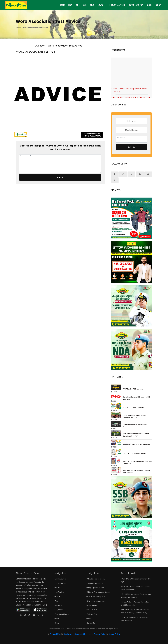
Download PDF (136, 5)
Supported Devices (83, 634)
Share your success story (96, 601)
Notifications (60, 592)
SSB (85, 5)
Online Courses (61, 579)
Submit (60, 178)
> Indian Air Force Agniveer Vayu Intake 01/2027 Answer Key (129, 92)
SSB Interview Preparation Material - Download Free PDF (137, 435)
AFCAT (58, 588)
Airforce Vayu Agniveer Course (99, 592)
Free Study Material (116, 5)
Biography (59, 610)
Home (18, 28)
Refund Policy (114, 634)
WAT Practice (92, 610)
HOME (62, 5)
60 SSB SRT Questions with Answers (136, 444)
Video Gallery (92, 605)
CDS (78, 5)
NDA (70, 5)
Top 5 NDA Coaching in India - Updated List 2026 (134, 417)
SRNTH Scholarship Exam (97, 597)
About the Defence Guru (96, 579)
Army (57, 601)
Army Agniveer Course (95, 588)
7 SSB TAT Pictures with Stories (134, 453)
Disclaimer (68, 634)
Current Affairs (61, 583)
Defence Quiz (92, 614)
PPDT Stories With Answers (133, 389)
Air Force (58, 605)
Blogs (150, 5)
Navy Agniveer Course (95, 583)
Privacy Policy (100, 634)
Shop (159, 5)
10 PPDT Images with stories (133, 407)
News (100, 5)
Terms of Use (55, 634)
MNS (92, 5)
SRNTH (58, 597)
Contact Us (91, 623)
